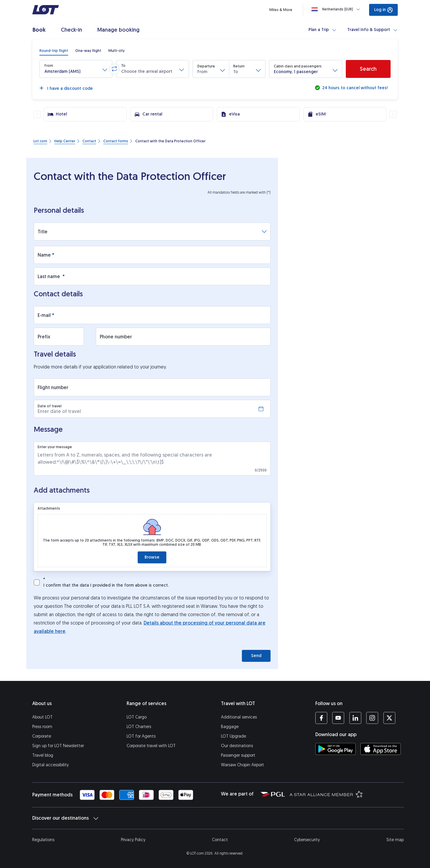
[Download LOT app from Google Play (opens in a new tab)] (335, 749)
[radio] (54, 51)
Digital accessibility (50, 765)
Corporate (42, 736)
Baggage (230, 727)
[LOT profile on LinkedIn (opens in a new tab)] (355, 718)
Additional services (239, 717)
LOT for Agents (141, 736)
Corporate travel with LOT (151, 746)
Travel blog (43, 755)
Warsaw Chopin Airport (242, 765)
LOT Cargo (137, 717)
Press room (42, 727)
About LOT (42, 717)
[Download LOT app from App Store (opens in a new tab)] (381, 749)
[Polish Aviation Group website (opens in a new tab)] (273, 794)
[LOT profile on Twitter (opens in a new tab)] (389, 718)
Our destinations (237, 746)
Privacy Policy (133, 840)
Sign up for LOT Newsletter (58, 746)
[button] (76, 69)
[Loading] (337, 9)
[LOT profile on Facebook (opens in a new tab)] (321, 718)
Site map (395, 840)
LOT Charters (139, 727)
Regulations (43, 840)
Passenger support (238, 755)
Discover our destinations (65, 818)
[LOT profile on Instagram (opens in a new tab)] (372, 718)
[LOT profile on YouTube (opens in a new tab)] (338, 718)
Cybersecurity (307, 840)
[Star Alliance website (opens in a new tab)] (326, 794)
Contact (220, 840)
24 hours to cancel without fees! (354, 88)
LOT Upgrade (234, 736)
